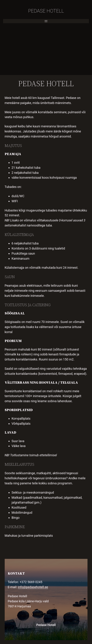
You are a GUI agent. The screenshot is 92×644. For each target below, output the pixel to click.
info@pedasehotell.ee (33, 587)
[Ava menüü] (46, 21)
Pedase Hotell (46, 625)
